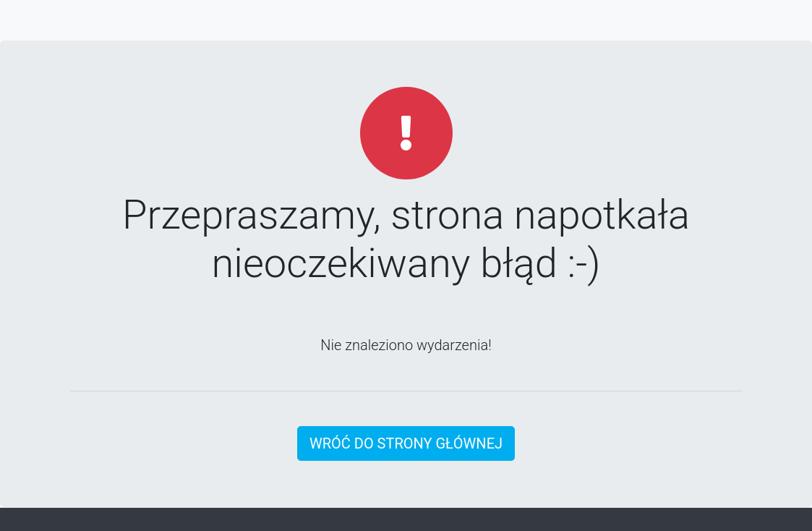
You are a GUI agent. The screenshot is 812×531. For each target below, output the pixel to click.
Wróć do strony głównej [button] (406, 443)
